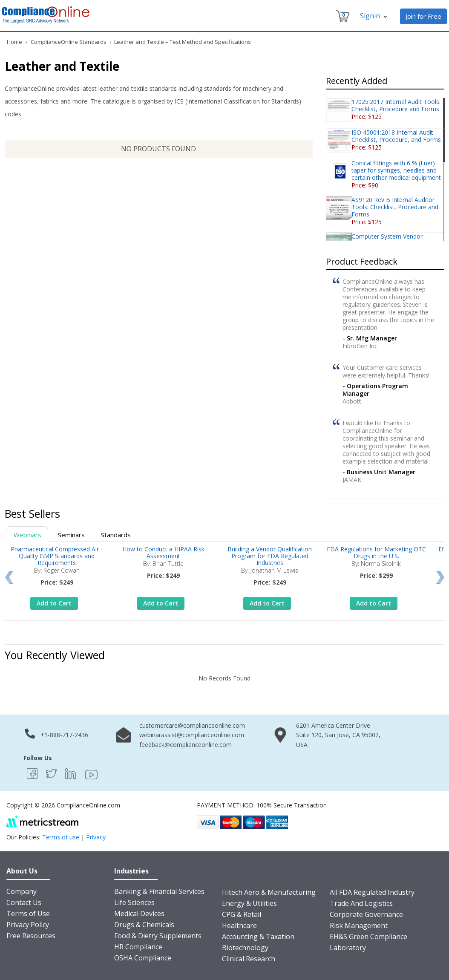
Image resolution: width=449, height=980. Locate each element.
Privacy (96, 837)
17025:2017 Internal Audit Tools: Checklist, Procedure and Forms (396, 105)
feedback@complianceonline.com (186, 745)
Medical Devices (139, 914)
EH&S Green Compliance (368, 937)
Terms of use (61, 837)
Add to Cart (54, 603)
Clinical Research (249, 959)
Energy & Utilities (249, 903)
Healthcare (239, 925)
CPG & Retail (242, 914)
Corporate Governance (366, 914)
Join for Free (423, 16)
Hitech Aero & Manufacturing (269, 892)
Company (22, 891)
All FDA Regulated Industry (372, 892)
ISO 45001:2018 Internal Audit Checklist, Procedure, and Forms (396, 136)
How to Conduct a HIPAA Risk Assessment (163, 552)
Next (440, 577)
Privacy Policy (28, 925)
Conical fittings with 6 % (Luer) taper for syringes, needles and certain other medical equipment (396, 170)
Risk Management (359, 925)
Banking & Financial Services (159, 891)
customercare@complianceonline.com (192, 725)
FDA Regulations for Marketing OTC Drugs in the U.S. (376, 552)
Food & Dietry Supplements (158, 936)
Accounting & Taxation (258, 937)
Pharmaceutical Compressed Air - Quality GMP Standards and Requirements (57, 556)
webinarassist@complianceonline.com (192, 735)
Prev (9, 577)
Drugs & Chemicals (144, 925)
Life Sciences (134, 902)
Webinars (27, 535)
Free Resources (31, 936)
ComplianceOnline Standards (69, 42)
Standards (116, 535)
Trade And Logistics (361, 903)
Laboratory (348, 948)
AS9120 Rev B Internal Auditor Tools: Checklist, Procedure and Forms (395, 207)
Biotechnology (245, 948)
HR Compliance (138, 947)
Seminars (71, 535)
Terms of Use (28, 914)
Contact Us (24, 902)
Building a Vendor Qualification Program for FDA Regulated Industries (270, 556)
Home (14, 42)
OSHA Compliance (143, 958)
